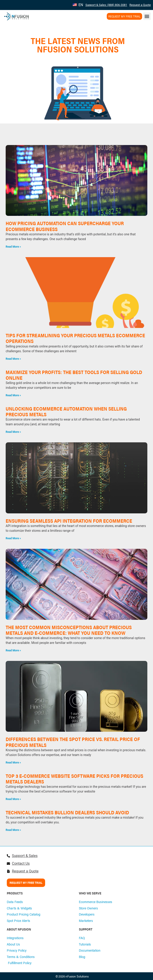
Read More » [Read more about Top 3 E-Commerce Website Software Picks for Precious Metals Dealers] (13, 799)
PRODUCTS (15, 893)
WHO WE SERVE (90, 893)
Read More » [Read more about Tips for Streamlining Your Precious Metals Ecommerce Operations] (13, 359)
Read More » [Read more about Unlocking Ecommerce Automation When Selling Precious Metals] (13, 432)
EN (78, 5)
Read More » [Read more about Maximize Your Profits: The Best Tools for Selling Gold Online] (13, 395)
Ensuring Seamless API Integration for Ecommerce (69, 521)
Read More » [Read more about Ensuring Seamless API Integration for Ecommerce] (13, 538)
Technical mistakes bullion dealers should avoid (67, 812)
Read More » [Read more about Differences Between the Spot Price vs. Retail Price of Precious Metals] (13, 763)
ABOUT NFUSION (19, 929)
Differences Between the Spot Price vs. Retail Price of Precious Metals (73, 742)
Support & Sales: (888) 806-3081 (106, 5)
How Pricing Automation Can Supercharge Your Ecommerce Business (65, 226)
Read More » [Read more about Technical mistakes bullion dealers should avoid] (13, 830)
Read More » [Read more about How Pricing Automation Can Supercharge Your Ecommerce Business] (13, 247)
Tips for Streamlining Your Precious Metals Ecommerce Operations (75, 338)
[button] (147, 16)
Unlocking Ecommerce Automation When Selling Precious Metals (66, 411)
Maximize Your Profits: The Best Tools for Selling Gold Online (74, 375)
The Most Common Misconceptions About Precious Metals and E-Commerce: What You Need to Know (69, 630)
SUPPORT (86, 929)
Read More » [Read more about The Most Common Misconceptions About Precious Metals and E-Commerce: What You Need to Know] (13, 650)
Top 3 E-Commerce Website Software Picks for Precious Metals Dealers (74, 779)
